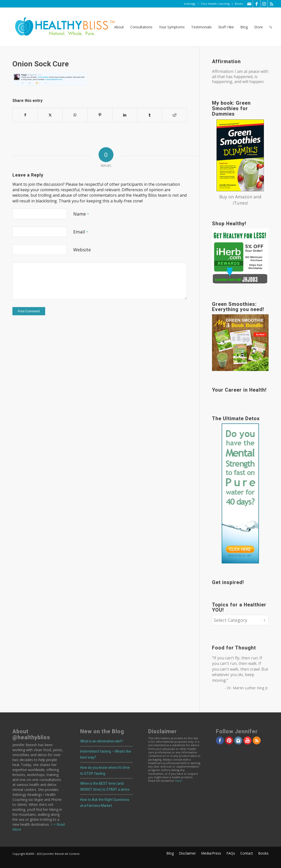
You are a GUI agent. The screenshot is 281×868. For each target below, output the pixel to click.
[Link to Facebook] (257, 4)
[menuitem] (190, 4)
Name (81, 214)
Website (82, 250)
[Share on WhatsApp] (75, 115)
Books (239, 4)
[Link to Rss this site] (272, 4)
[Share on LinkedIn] (125, 115)
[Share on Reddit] (174, 115)
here (178, 781)
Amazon (244, 197)
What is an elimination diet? (102, 741)
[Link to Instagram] (264, 4)
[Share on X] (50, 115)
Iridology (190, 4)
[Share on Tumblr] (150, 115)
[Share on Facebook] (25, 115)
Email (81, 232)
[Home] (62, 27)
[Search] (271, 27)
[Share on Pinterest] (100, 115)
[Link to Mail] (249, 4)
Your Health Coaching (215, 4)
